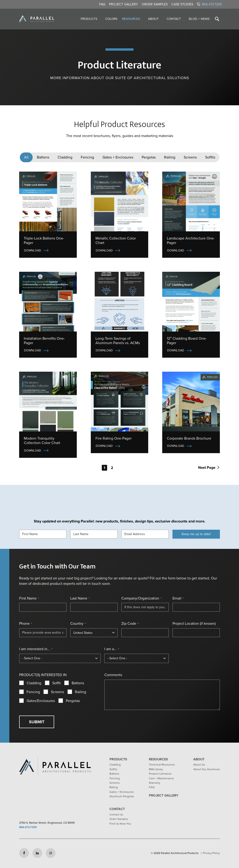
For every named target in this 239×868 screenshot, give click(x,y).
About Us (199, 765)
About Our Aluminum (207, 769)
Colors (111, 19)
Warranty (155, 783)
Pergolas (149, 157)
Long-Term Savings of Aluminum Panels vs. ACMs (118, 341)
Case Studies (182, 4)
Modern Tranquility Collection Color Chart (42, 441)
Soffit (56, 683)
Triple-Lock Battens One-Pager (44, 240)
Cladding (65, 157)
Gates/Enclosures (41, 701)
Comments (113, 675)
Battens (43, 157)
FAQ (102, 4)
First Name (29, 598)
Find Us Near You (120, 824)
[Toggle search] (217, 19)
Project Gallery (123, 4)
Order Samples (155, 4)
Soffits (210, 157)
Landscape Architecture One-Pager (191, 240)
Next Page (209, 468)
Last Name (80, 598)
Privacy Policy (211, 853)
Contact (174, 19)
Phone (26, 624)
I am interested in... (36, 649)
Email (178, 598)
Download (33, 250)
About (153, 19)
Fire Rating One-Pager (114, 438)
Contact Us (116, 815)
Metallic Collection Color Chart (116, 240)
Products (89, 19)
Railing (170, 157)
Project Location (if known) (194, 624)
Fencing (87, 157)
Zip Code (130, 624)
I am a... (112, 649)
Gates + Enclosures (118, 157)
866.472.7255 (209, 4)
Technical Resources (162, 765)
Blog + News (199, 19)
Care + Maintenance (161, 778)
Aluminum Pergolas (122, 796)
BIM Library (156, 769)
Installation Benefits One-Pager (44, 341)
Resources (131, 19)
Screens (190, 157)
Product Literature (160, 774)
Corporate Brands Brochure (189, 438)
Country (78, 624)
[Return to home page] (37, 19)
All (26, 157)
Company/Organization (141, 598)
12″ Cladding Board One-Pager (187, 341)
